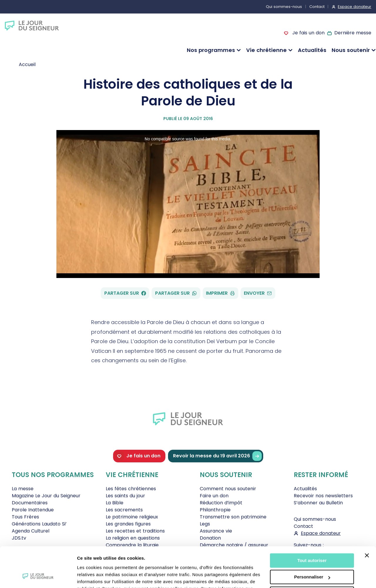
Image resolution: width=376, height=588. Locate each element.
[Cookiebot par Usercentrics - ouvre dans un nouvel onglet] (38, 577)
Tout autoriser (312, 525)
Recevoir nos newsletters (323, 496)
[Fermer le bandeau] (367, 520)
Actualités (312, 50)
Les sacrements (124, 510)
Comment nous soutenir (228, 489)
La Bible (115, 503)
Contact (317, 7)
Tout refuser (312, 558)
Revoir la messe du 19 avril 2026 (217, 456)
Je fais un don (308, 33)
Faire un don (214, 496)
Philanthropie (215, 510)
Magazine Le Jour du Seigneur (46, 496)
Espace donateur (355, 7)
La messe (23, 489)
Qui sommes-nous (284, 7)
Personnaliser (312, 541)
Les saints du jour (125, 496)
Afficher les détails (97, 576)
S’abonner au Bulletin (318, 503)
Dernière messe (353, 33)
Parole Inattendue (33, 510)
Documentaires (30, 503)
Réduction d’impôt (221, 503)
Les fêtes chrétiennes (131, 489)
